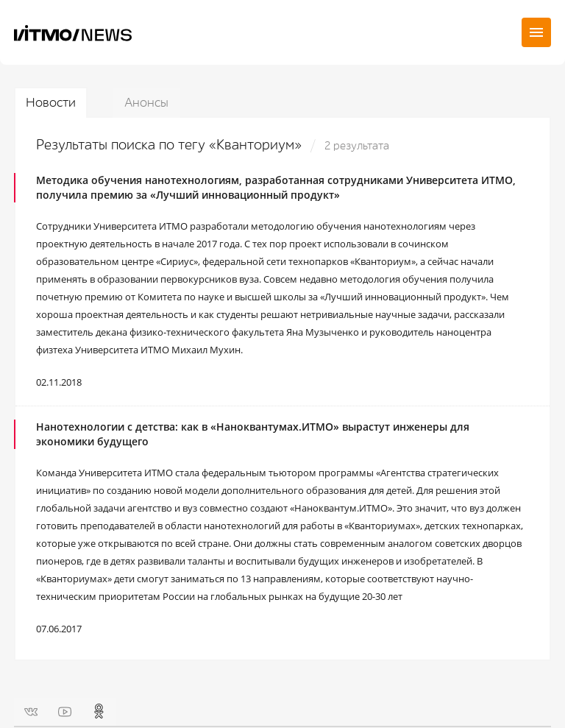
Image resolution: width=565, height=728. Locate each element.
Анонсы (146, 103)
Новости (51, 103)
